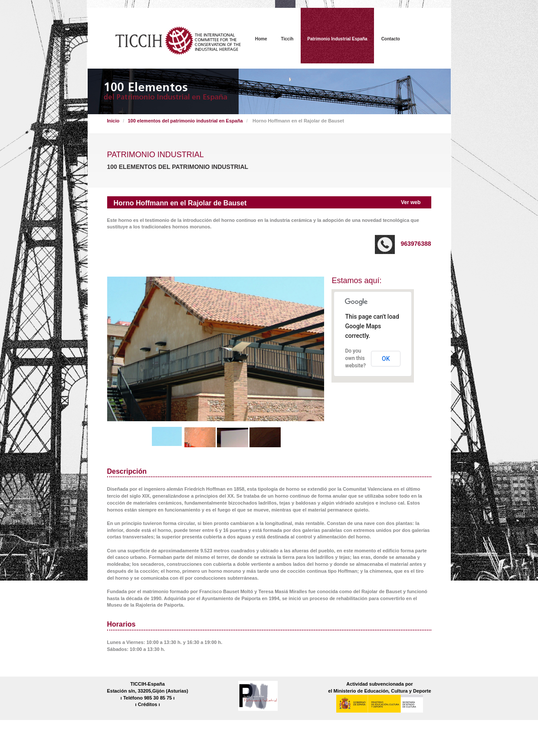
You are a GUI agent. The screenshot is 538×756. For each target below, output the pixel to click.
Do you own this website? (355, 358)
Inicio (113, 121)
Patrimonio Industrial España (337, 39)
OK (386, 359)
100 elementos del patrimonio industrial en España (185, 121)
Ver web (411, 202)
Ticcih (287, 39)
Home (261, 39)
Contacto (391, 39)
